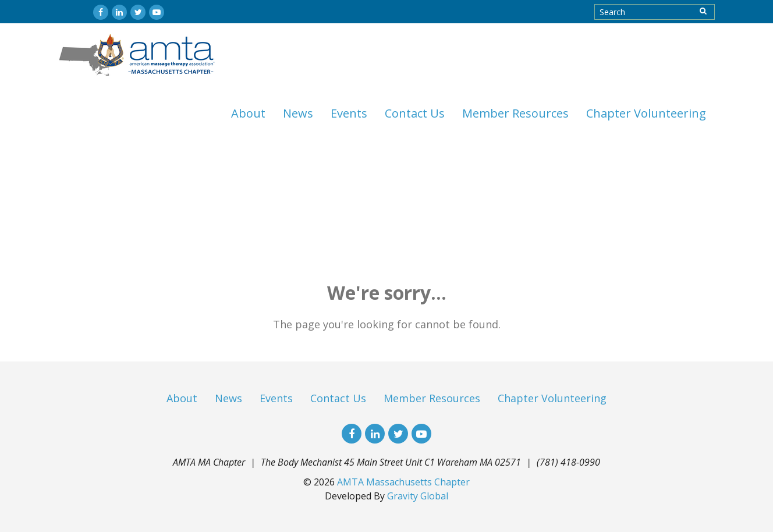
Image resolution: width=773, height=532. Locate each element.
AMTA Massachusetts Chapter (403, 482)
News (298, 113)
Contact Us (415, 113)
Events (349, 113)
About (248, 113)
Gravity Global (418, 496)
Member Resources (515, 113)
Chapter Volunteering (646, 113)
